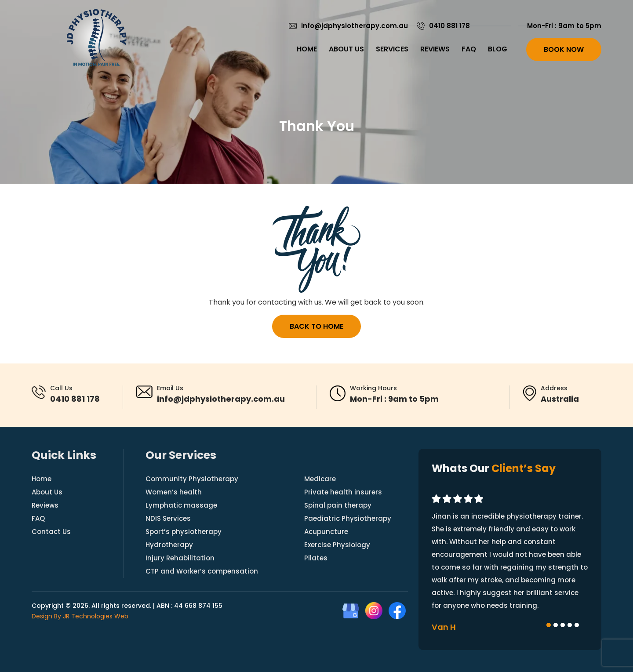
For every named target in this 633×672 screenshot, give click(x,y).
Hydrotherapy (169, 545)
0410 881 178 (449, 26)
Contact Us (51, 532)
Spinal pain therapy (338, 505)
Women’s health (174, 492)
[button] (549, 625)
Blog (498, 49)
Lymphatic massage (181, 505)
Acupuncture (326, 532)
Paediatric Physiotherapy (348, 518)
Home (307, 49)
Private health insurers (343, 492)
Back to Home (316, 326)
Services (392, 49)
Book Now (564, 49)
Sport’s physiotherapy (184, 532)
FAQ (469, 49)
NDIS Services (168, 518)
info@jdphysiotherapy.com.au (355, 26)
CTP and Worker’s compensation (202, 571)
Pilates (316, 558)
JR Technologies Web (96, 616)
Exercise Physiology (337, 545)
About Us (346, 49)
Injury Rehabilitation (180, 558)
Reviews (435, 49)
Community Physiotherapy (192, 479)
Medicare (320, 479)
